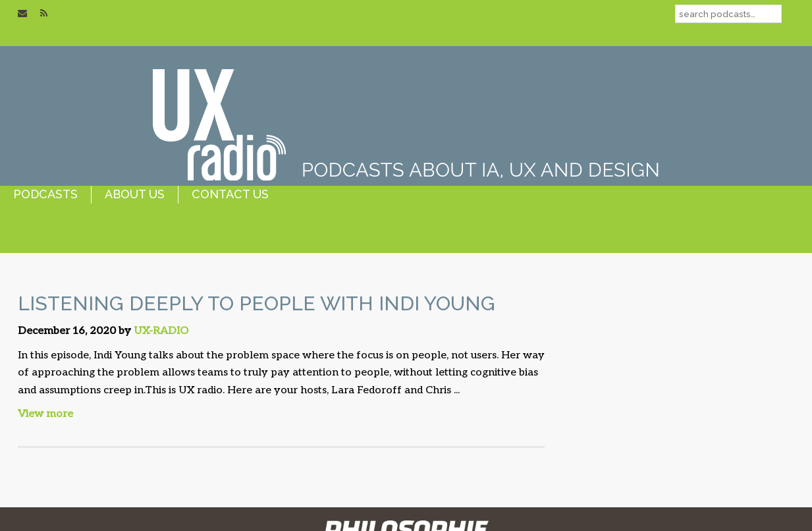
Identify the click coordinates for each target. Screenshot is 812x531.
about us (135, 194)
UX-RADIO (161, 331)
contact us (230, 194)
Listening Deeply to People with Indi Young (257, 303)
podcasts (45, 194)
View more (45, 414)
